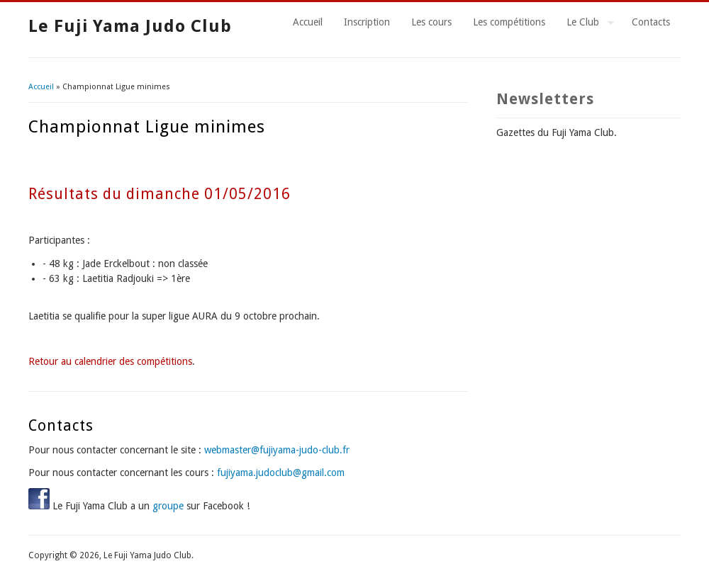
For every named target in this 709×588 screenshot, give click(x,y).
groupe (168, 506)
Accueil (308, 22)
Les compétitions (509, 22)
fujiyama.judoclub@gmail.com (281, 473)
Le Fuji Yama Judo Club (130, 26)
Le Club (585, 24)
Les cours (431, 22)
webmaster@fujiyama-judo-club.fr (277, 450)
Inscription (367, 22)
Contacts (651, 22)
